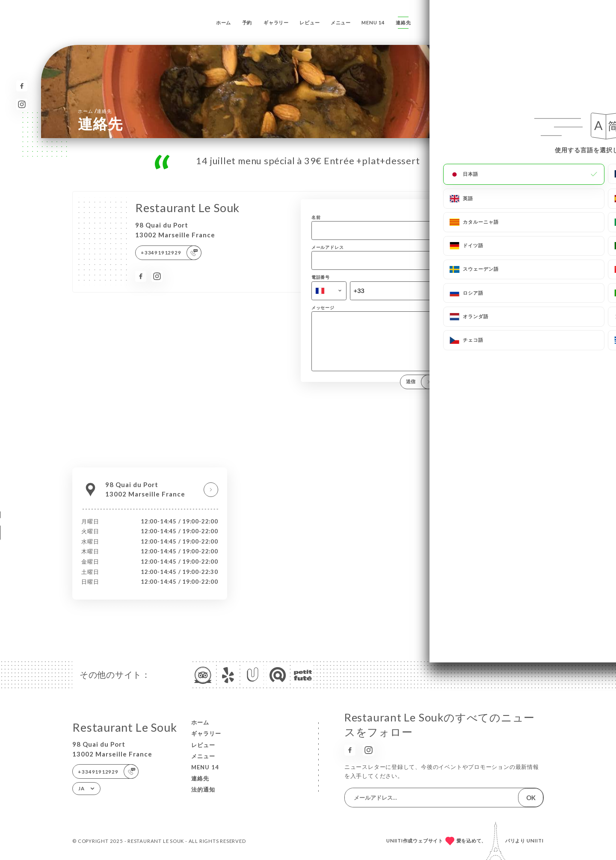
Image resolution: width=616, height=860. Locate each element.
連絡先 (403, 22)
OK (531, 798)
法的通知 (203, 789)
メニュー (341, 22)
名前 (316, 217)
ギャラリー (276, 22)
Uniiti (535, 841)
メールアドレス (328, 247)
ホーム (224, 22)
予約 (247, 22)
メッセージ (323, 307)
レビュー (309, 22)
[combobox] (329, 291)
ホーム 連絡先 (95, 111)
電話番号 (321, 277)
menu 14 (373, 22)
